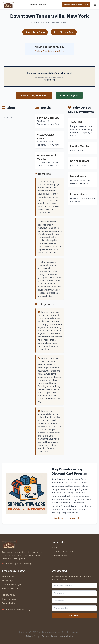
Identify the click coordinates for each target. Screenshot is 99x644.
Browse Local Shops (35, 32)
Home (55, 547)
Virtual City (7, 580)
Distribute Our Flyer (12, 585)
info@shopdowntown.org (18, 563)
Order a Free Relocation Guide (49, 51)
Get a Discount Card (64, 32)
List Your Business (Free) (76, 5)
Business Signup (69, 95)
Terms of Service (10, 599)
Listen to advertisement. (64, 518)
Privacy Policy (9, 595)
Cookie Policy (8, 603)
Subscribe (74, 616)
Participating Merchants (34, 95)
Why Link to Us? (59, 556)
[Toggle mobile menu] (95, 5)
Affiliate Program (38, 5)
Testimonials (8, 576)
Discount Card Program (63, 552)
